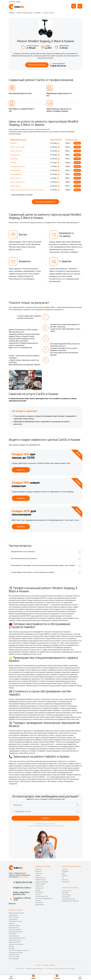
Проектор (39, 870)
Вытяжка (12, 947)
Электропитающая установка (19, 951)
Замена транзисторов (18, 147)
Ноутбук (65, 870)
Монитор (65, 881)
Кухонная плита (14, 955)
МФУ (64, 874)
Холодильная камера (16, 953)
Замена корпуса (16, 179)
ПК (63, 879)
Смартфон (39, 874)
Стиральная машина (16, 922)
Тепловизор (66, 898)
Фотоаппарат (66, 896)
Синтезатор (39, 903)
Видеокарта (66, 883)
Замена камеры (16, 187)
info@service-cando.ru (22, 889)
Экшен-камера (40, 885)
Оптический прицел (69, 900)
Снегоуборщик (14, 960)
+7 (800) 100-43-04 (58, 66)
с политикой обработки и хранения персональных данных (45, 827)
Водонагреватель (15, 943)
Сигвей (38, 891)
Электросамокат (41, 881)
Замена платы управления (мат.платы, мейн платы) (28, 191)
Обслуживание (15, 155)
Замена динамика (16, 175)
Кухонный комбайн (15, 931)
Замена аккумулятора (18, 183)
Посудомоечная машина (17, 939)
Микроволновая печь (16, 933)
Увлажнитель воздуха (16, 945)
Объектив (65, 894)
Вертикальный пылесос (17, 914)
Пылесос (12, 924)
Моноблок (65, 872)
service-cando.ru (24, 878)
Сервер (38, 877)
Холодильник (13, 920)
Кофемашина (13, 916)
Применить (21, 470)
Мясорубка (13, 935)
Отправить (45, 819)
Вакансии (12, 905)
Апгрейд (13, 163)
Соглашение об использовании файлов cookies (61, 969)
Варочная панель (15, 926)
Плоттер (38, 895)
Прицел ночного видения (70, 902)
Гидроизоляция (16, 171)
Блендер (12, 949)
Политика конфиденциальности (35, 969)
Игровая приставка (42, 883)
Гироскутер (39, 889)
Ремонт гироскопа (17, 151)
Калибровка (14, 159)
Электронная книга (42, 897)
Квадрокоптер (40, 879)
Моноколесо (40, 893)
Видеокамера (40, 906)
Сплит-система (14, 957)
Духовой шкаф (14, 928)
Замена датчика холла (18, 167)
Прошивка (14, 143)
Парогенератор (14, 937)
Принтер (65, 877)
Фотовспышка (67, 892)
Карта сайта (20, 969)
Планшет (38, 872)
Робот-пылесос (14, 918)
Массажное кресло (15, 941)
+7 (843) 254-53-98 (23, 883)
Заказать (77, 144)
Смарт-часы (39, 887)
